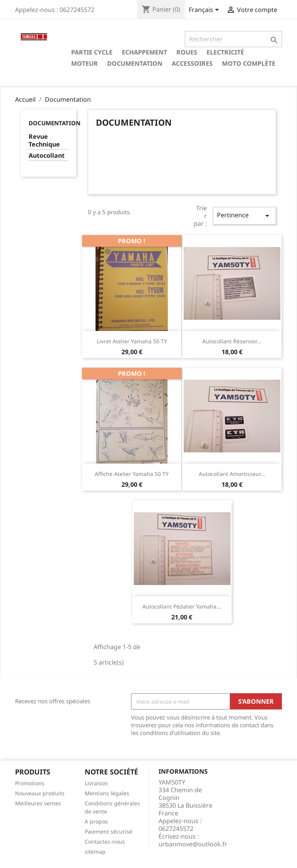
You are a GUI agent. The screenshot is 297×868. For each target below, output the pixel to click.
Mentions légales (107, 793)
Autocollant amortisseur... (232, 474)
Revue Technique (44, 141)
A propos (96, 821)
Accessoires (192, 63)
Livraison (96, 783)
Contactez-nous (105, 842)
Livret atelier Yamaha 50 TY (132, 341)
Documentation (135, 63)
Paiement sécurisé (108, 831)
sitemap (95, 852)
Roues (187, 52)
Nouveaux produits (40, 793)
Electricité (225, 52)
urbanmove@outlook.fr (193, 844)
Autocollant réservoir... (232, 341)
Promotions (30, 783)
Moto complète (249, 63)
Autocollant (47, 156)
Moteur (84, 63)
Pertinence (244, 216)
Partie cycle (92, 52)
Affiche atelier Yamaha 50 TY (132, 474)
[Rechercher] (233, 39)
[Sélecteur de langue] (205, 10)
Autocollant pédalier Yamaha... (182, 606)
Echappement (144, 52)
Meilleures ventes (38, 803)
